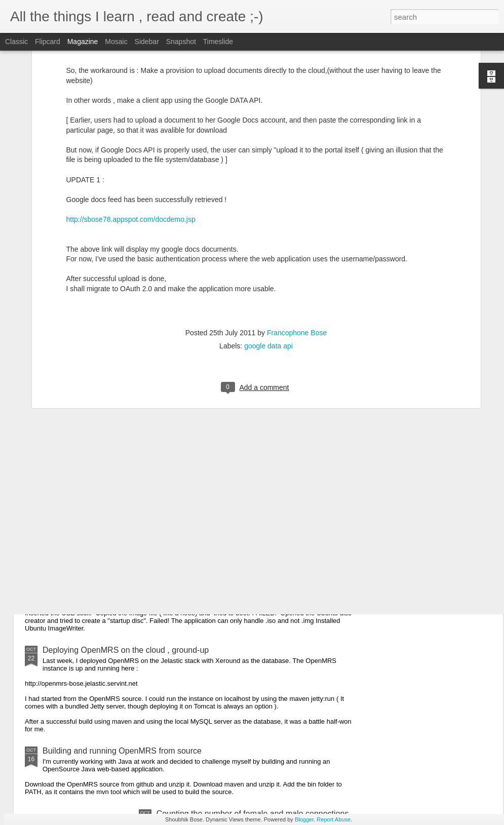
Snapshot (181, 42)
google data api (268, 252)
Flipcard (48, 42)
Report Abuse (334, 819)
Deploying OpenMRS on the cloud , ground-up (126, 650)
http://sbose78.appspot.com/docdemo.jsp (131, 125)
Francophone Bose (297, 239)
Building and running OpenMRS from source (122, 751)
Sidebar (147, 42)
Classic (16, 42)
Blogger (304, 819)
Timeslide (218, 42)
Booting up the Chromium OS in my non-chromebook (138, 564)
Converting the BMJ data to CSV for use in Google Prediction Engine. (167, 486)
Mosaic (116, 42)
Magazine (83, 42)
